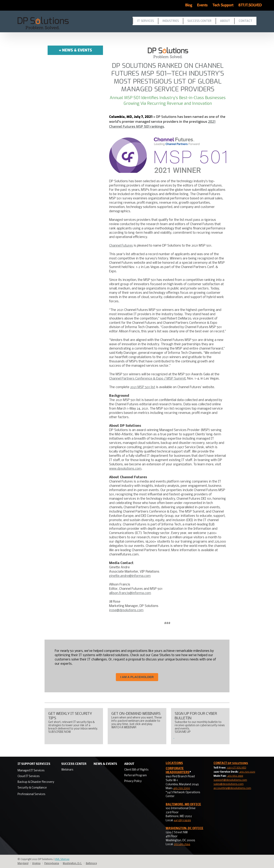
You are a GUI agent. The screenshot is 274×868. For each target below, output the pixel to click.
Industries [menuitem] (171, 21)
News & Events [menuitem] (105, 764)
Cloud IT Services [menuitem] (29, 776)
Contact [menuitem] (245, 21)
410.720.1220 (247, 772)
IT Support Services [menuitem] (34, 764)
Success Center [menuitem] (199, 21)
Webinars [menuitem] (67, 770)
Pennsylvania (52, 864)
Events (202, 5)
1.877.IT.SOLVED (236, 768)
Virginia (36, 864)
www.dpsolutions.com (125, 469)
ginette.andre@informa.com (130, 576)
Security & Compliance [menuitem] (32, 788)
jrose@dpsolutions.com (126, 610)
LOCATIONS (174, 763)
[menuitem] (36, 770)
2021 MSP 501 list (143, 387)
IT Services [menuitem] (145, 21)
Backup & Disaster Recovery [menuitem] (36, 782)
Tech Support (223, 5)
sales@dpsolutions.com (229, 784)
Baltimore (91, 864)
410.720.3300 (182, 788)
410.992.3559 (235, 776)
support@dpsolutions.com (230, 780)
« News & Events (75, 50)
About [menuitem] (225, 21)
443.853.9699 (182, 821)
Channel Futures (121, 246)
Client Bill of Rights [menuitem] (136, 770)
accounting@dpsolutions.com (232, 788)
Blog (189, 5)
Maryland (23, 864)
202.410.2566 (182, 844)
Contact (231, 763)
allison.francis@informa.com (130, 593)
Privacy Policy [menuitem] (133, 781)
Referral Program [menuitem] (135, 776)
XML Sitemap (62, 859)
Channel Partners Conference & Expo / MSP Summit (147, 379)
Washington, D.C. (72, 864)
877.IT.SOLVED (250, 5)
